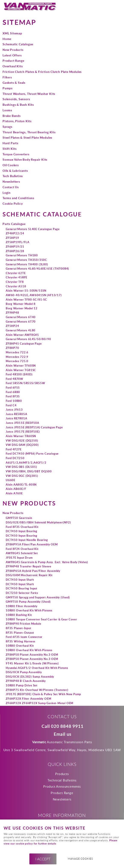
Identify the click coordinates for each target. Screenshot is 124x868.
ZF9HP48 (12, 313)
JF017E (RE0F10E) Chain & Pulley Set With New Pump (43, 694)
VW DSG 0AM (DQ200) (22, 445)
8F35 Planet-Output (20, 633)
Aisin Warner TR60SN (21, 436)
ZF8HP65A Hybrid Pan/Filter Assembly (33, 571)
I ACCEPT (43, 859)
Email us (63, 734)
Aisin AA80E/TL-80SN (21, 485)
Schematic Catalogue (18, 44)
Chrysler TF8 (15, 282)
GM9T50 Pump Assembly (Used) (28, 602)
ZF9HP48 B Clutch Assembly (26, 681)
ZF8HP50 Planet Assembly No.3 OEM (32, 655)
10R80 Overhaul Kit (20, 646)
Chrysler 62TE (16, 273)
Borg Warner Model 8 (21, 304)
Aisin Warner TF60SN (21, 366)
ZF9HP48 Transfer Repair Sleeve (29, 566)
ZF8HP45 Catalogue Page (24, 344)
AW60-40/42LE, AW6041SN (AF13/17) (34, 295)
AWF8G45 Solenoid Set (22, 553)
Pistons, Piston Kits (17, 121)
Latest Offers (12, 55)
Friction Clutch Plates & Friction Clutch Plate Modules (42, 72)
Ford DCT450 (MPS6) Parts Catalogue (32, 454)
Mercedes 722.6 (17, 352)
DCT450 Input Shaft (20, 580)
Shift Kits (10, 148)
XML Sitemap (12, 33)
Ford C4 (11, 405)
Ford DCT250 (15, 458)
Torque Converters (16, 154)
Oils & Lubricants (15, 170)
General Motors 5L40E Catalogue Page (33, 229)
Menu (117, 7)
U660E (11, 480)
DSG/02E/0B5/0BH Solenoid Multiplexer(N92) (38, 522)
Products (62, 774)
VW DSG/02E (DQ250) (22, 441)
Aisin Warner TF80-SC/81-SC (26, 300)
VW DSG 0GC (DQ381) (22, 476)
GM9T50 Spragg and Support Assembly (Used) (38, 597)
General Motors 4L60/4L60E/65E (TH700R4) (37, 269)
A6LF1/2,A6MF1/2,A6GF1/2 (26, 463)
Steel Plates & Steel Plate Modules (27, 137)
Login (7, 192)
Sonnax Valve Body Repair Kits (25, 159)
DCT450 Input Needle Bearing (27, 540)
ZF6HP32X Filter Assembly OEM (28, 699)
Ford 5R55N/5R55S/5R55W (25, 383)
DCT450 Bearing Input (22, 588)
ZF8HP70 (12, 348)
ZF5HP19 (12, 238)
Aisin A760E (14, 493)
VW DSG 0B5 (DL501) (21, 467)
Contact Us (11, 187)
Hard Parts (10, 143)
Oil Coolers (11, 165)
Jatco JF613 (14, 410)
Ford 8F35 (13, 396)
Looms (7, 110)
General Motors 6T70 (21, 322)
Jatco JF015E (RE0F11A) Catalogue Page (34, 427)
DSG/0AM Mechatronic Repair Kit (29, 575)
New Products (13, 50)
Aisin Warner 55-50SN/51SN (26, 291)
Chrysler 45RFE (17, 277)
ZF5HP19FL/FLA (17, 242)
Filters (7, 77)
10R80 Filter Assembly (22, 606)
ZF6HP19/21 (15, 247)
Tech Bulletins (13, 176)
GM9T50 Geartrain (19, 518)
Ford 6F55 (13, 388)
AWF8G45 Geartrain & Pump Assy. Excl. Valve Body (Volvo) (47, 562)
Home (7, 39)
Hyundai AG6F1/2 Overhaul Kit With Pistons (37, 668)
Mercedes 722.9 (17, 357)
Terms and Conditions (18, 198)
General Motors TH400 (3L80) (27, 264)
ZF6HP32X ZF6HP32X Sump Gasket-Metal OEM (40, 703)
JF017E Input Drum (19, 558)
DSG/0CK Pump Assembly (24, 672)
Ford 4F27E (14, 449)
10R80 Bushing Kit (19, 615)
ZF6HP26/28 (15, 251)
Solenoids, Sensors (16, 99)
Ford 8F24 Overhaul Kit (22, 549)
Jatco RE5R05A (16, 414)
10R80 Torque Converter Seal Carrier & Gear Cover (41, 619)
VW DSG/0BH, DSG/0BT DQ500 (29, 471)
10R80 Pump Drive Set (22, 685)
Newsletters (11, 181)
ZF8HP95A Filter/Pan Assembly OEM (32, 544)
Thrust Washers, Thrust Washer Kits (29, 94)
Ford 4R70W (14, 379)
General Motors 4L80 (21, 330)
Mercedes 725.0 (17, 361)
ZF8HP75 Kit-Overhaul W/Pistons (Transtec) (37, 690)
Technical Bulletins (62, 780)
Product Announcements (62, 786)
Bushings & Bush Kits (18, 104)
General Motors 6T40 (21, 317)
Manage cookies (80, 859)
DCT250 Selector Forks (22, 593)
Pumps (8, 88)
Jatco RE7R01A (16, 418)
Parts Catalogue (14, 224)
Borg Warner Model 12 (22, 308)
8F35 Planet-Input (19, 628)
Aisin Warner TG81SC (21, 370)
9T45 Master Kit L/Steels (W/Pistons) (32, 663)
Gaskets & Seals (14, 82)
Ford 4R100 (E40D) (19, 374)
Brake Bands (12, 116)
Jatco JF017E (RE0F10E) (23, 432)
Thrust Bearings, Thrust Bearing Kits (29, 132)
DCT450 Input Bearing (22, 531)
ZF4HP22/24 (15, 233)
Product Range (13, 60)
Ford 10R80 (14, 401)
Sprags (7, 126)
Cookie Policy (13, 203)
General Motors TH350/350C (26, 260)
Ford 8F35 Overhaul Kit (22, 527)
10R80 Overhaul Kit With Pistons (29, 610)
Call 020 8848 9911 (62, 726)
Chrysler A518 (16, 286)
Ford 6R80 (13, 392)
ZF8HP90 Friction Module (23, 624)
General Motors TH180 (22, 255)
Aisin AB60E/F (16, 489)
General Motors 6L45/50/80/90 (28, 339)
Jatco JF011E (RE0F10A (22, 423)
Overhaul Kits (13, 66)
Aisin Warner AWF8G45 (22, 335)
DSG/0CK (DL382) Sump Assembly (30, 677)
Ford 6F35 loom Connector (24, 637)
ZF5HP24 (12, 326)
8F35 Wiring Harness (21, 641)
